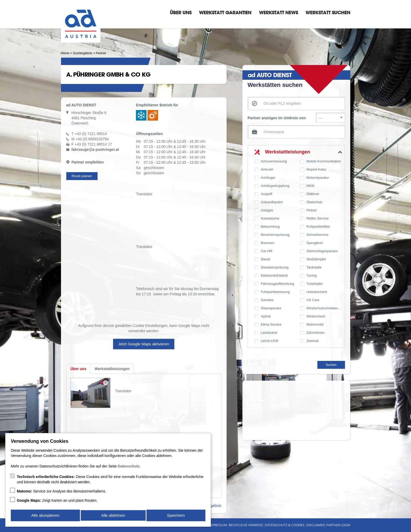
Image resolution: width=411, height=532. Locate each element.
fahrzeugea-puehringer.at (95, 150)
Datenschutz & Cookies (285, 525)
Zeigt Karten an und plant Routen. (57, 501)
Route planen (82, 176)
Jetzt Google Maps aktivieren (144, 344)
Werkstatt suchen (328, 12)
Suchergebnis (82, 53)
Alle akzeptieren (45, 516)
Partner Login (338, 525)
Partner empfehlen (88, 162)
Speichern (176, 516)
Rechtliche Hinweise (246, 525)
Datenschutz (129, 467)
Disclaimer (315, 525)
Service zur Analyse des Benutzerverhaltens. (62, 492)
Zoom (105, 383)
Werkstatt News (278, 12)
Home (65, 53)
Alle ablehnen (113, 516)
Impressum (218, 525)
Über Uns (181, 12)
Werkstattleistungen (288, 152)
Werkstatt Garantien (225, 12)
